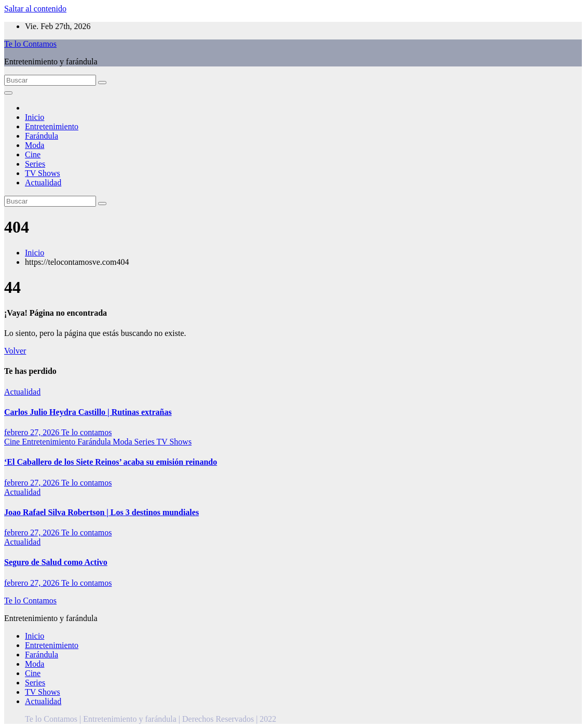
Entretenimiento (52, 126)
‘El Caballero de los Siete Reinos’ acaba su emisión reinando (111, 462)
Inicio (35, 117)
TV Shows (43, 173)
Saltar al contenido (35, 9)
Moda (35, 145)
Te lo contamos (87, 432)
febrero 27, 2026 (33, 432)
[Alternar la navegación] (8, 93)
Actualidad (43, 183)
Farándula (42, 136)
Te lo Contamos (30, 44)
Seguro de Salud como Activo (56, 562)
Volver (15, 351)
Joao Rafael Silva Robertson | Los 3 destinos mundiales (101, 512)
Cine (33, 154)
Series (35, 164)
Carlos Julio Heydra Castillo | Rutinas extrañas (88, 412)
